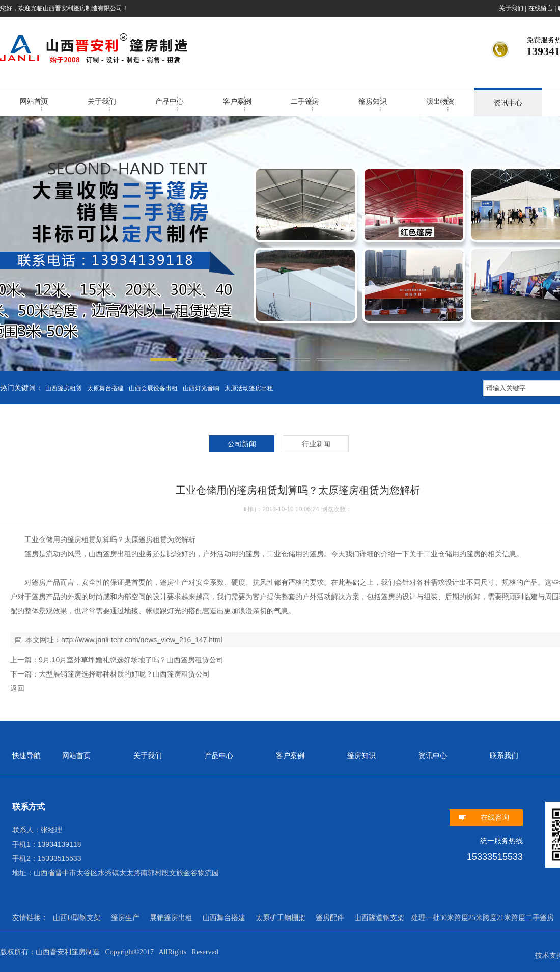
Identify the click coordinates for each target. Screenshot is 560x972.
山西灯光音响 (201, 388)
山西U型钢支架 (77, 918)
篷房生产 (125, 918)
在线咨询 (495, 817)
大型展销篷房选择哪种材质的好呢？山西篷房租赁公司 (124, 674)
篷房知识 (373, 102)
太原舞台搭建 (105, 388)
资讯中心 (508, 103)
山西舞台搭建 (224, 918)
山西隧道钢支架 (379, 918)
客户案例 (237, 102)
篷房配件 (330, 918)
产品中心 (170, 102)
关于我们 (511, 8)
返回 (17, 688)
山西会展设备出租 (153, 388)
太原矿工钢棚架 (281, 918)
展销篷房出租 (171, 918)
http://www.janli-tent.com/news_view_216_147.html (142, 640)
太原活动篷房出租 (249, 388)
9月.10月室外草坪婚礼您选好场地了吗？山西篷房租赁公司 (131, 660)
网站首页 (34, 102)
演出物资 (440, 102)
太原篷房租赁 (146, 539)
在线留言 (541, 8)
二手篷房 (305, 102)
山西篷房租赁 (64, 388)
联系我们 (504, 756)
